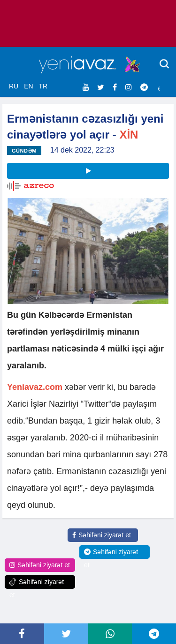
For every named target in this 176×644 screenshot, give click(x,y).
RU (14, 86)
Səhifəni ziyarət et (102, 535)
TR (43, 86)
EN (28, 86)
